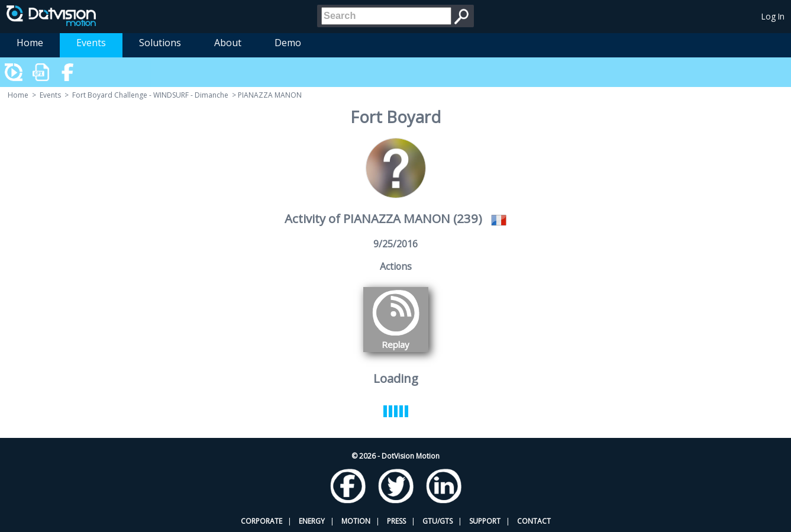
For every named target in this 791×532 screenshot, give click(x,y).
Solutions (160, 43)
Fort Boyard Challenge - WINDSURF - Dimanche (150, 95)
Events (91, 43)
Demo (288, 43)
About (228, 43)
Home (30, 43)
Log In (773, 16)
